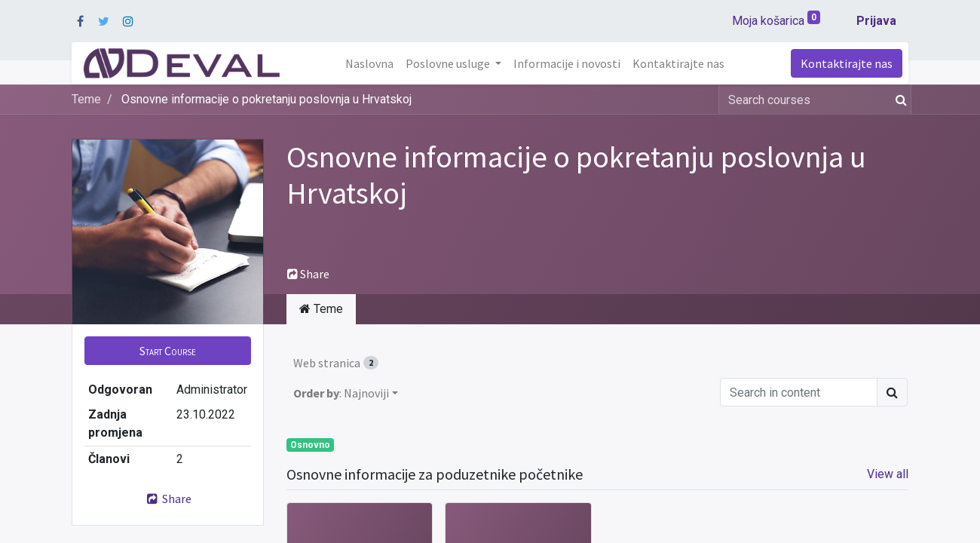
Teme (86, 99)
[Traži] (898, 100)
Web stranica (336, 363)
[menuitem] (369, 63)
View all (888, 474)
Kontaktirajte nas (847, 63)
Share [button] (308, 274)
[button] (168, 351)
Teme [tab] (321, 309)
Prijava (876, 21)
